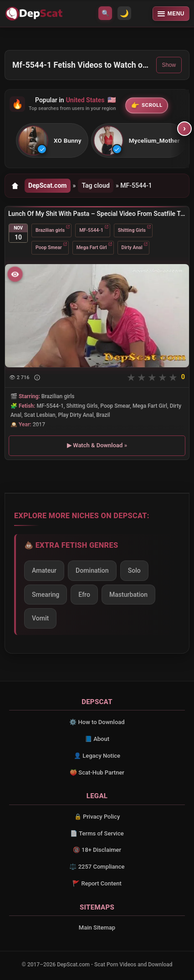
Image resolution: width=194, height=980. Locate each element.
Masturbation (128, 595)
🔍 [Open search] (105, 13)
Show (169, 65)
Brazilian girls (50, 230)
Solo (134, 570)
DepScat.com (48, 185)
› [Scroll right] (185, 129)
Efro (84, 595)
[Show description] (37, 377)
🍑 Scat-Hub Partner (97, 772)
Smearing (46, 595)
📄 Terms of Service (97, 833)
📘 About (97, 739)
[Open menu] (171, 14)
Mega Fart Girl (92, 247)
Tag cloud (96, 185)
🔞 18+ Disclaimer (97, 850)
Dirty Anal (132, 247)
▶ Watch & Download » (97, 445)
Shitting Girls (132, 230)
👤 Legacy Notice (97, 756)
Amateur (44, 570)
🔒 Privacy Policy (97, 817)
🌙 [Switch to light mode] (124, 13)
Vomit (40, 618)
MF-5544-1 (91, 230)
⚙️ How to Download (97, 722)
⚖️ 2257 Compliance (97, 867)
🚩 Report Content (97, 883)
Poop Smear (49, 247)
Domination (92, 570)
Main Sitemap (97, 927)
